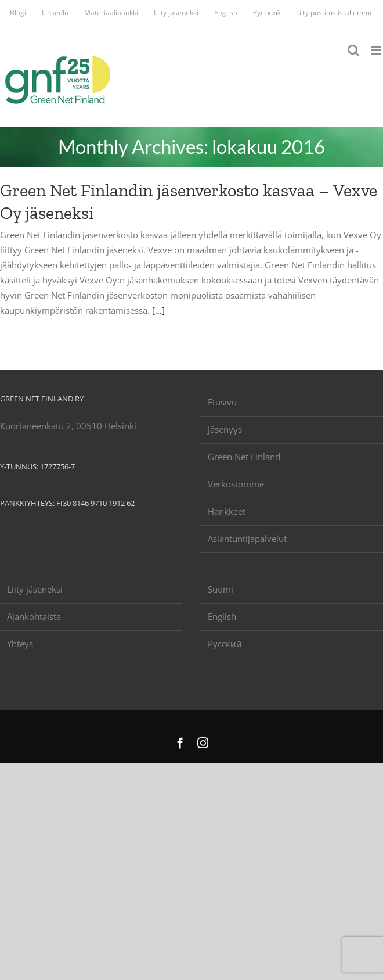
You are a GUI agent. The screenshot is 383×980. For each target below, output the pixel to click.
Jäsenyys (225, 429)
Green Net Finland (244, 457)
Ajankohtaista (34, 616)
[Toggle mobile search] (353, 50)
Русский (225, 644)
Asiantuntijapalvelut (247, 539)
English (222, 616)
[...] (158, 310)
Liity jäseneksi (35, 589)
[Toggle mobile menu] (377, 50)
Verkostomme (236, 484)
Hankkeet (227, 511)
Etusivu (222, 402)
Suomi (221, 589)
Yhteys (20, 644)
